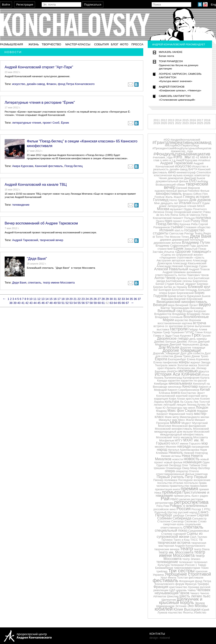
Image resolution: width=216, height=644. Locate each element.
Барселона (200, 281)
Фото (124, 44)
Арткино (182, 278)
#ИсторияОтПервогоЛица (182, 145)
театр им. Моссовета (176, 552)
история (202, 197)
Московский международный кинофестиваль (185, 433)
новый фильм (173, 462)
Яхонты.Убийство (194, 612)
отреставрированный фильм (175, 474)
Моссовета (200, 437)
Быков (206, 296)
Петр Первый (196, 477)
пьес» (195, 496)
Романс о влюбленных (188, 506)
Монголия (165, 426)
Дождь (204, 344)
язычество (175, 612)
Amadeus (204, 160)
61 (103, 303)
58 (91, 303)
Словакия (190, 227)
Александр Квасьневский (189, 263)
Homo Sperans (179, 200)
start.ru (179, 230)
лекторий (169, 405)
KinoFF (197, 203)
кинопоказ (175, 387)
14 (47, 299)
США (193, 537)
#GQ (167, 140)
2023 (186, 123)
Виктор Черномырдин (175, 308)
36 (135, 299)
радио (204, 496)
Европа (161, 359)
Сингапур (177, 521)
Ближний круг (199, 287)
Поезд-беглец (73, 166)
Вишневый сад (170, 311)
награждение (200, 447)
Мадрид (161, 411)
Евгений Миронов (188, 188)
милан (205, 417)
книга (175, 393)
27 (99, 299)
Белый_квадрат (186, 284)
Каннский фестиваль (49, 166)
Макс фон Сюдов (182, 410)
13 (43, 299)
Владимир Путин (196, 242)
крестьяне (193, 399)
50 (59, 303)
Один (206, 462)
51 (63, 303)
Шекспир (173, 596)
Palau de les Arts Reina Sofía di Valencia (183, 213)
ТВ (201, 540)
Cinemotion (204, 172)
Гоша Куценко (182, 336)
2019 (157, 123)
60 (99, 303)
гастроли (179, 329)
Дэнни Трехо (183, 356)
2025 (200, 123)
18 (63, 299)
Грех (196, 335)
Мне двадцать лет (166, 203)
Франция (161, 587)
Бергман (202, 284)
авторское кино (182, 260)
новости (178, 459)
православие (199, 486)
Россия (184, 509)
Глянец (189, 197)
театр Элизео (191, 559)
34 (127, 299)
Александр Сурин (195, 266)
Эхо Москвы (197, 606)
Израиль (170, 368)
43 (31, 303)
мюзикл (160, 447)
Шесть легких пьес (195, 596)
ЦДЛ (172, 590)
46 (43, 303)
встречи (189, 326)
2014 (178, 120)
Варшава (167, 299)
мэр (205, 443)
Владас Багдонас (195, 311)
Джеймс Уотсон (187, 342)
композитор (202, 175)
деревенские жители (167, 243)
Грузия (206, 336)
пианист (178, 218)
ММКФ (175, 423)
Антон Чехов (165, 278)
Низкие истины (171, 456)
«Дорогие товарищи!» (193, 251)
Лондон (202, 407)
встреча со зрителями (168, 326)
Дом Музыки (169, 347)
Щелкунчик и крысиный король (181, 601)
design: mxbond (160, 638)
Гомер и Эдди (162, 336)
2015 (186, 120)
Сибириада (182, 518)
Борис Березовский (181, 293)
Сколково (191, 521)
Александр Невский (170, 266)
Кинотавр (190, 386)
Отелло (194, 471)
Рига (160, 506)
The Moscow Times (177, 237)
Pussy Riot (199, 221)
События (101, 44)
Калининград (173, 378)
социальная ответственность (181, 526)
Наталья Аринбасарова (183, 450)
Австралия (164, 260)
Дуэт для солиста (192, 353)
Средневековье (199, 531)
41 (23, 303)
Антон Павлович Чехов (193, 275)
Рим (166, 506)
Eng (213, 5)
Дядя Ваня (19, 283)
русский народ (188, 512)
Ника (186, 456)
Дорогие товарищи (193, 348)
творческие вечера (167, 549)
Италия (185, 203)
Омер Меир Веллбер (196, 468)
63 (111, 303)
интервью (188, 371)
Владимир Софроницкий (172, 246)
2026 (207, 123)
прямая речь (182, 496)
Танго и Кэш (182, 540)
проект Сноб (51, 123)
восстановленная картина (175, 323)
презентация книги (167, 489)
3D (193, 157)
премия (189, 489)
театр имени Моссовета (59, 283)
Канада (162, 380)
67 (127, 303)
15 (51, 299)
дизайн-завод (36, 84)
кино (172, 172)
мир (175, 420)
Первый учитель (170, 477)
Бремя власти (177, 296)
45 (39, 303)
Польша (189, 218)
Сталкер (167, 534)
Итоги (205, 375)
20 (71, 299)
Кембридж (161, 384)
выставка (163, 329)
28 (103, 299)
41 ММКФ (202, 157)
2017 (200, 120)
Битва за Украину (176, 287)
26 (95, 299)
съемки (177, 227)
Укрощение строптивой (188, 574)
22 (79, 299)
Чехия (163, 178)
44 (35, 303)
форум (180, 584)
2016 (193, 120)
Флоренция (187, 581)
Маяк (168, 417)
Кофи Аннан (177, 399)
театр (187, 548)
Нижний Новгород (196, 453)
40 (19, 303)
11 (35, 299)
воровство (182, 320)
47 (47, 303)
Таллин (202, 537)
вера (171, 305)
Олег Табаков (191, 465)
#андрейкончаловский (185, 140)
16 (55, 299)
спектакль (35, 283)
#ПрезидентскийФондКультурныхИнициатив (182, 148)
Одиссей (162, 465)
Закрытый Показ (195, 249)
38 (11, 303)
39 (15, 303)
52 (67, 303)
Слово (202, 521)
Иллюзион (184, 368)
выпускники (203, 326)
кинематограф (186, 172)
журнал (195, 362)
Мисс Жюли (186, 420)
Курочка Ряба (189, 224)
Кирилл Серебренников (184, 390)
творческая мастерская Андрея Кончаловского (182, 544)
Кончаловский (166, 396)
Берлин (158, 287)
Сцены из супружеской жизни (180, 535)
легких (158, 405)
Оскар (169, 212)
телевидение (21, 205)
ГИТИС (189, 332)
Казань (159, 378)
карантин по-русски (194, 380)
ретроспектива (191, 502)
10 (31, 299)
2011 (157, 120)
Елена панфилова (166, 362)
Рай (165, 498)
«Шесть (199, 258)
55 (79, 303)
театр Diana (202, 549)
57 (87, 303)
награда (184, 446)
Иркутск (204, 371)
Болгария (165, 290)
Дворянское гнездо (173, 338)
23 (83, 299)
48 (51, 303)
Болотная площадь (185, 290)
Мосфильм (167, 440)
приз (168, 221)
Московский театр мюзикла (174, 437)
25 (91, 299)
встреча (199, 323)
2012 (164, 120)
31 (115, 299)
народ (162, 449)
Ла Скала (186, 402)
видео (205, 305)
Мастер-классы (78, 44)
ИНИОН (172, 371)
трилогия (201, 571)
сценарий (180, 534)
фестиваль (165, 580)
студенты (161, 233)
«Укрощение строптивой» (177, 258)
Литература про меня (181, 408)
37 (139, 299)
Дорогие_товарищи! (166, 353)
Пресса (137, 44)
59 (95, 303)
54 (75, 303)
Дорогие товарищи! (182, 350)
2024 (193, 123)
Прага (160, 221)
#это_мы (182, 157)
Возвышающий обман (170, 185)
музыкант (176, 209)
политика (203, 218)
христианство (178, 587)
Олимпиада (173, 468)
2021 (171, 123)
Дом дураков (200, 200)
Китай (205, 389)
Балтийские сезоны (179, 281)
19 (67, 299)
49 (55, 303)
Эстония (181, 606)
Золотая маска (187, 365)
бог (156, 290)
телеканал (186, 562)
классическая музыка (168, 175)
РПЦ (207, 509)
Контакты (157, 634)
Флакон (51, 84)
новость (191, 459)
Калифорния (191, 378)
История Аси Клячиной (178, 374)
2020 (164, 123)
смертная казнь (174, 524)
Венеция (160, 305)
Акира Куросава (23, 166)
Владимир (179, 314)
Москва (163, 209)
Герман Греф (161, 332)
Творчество (51, 44)
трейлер (162, 571)
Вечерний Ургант (187, 305)
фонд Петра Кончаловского (76, 84)
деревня (165, 240)
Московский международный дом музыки (182, 430)
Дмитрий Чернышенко (184, 344)
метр (176, 417)
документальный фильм (172, 181)
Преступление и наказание (182, 494)
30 (111, 299)
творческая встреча (174, 542)
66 (123, 303)
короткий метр (198, 396)
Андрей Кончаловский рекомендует (179, 44)
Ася (190, 278)
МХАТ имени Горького (186, 444)
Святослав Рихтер (182, 233)
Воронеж (195, 320)
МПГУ (179, 440)
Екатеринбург (177, 359)
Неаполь (176, 452)
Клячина (165, 393)
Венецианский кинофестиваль (182, 302)
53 (71, 303)
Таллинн (167, 540)
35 (131, 299)
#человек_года (163, 157)
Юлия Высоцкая (187, 609)
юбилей (164, 609)
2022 (178, 123)
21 (75, 299)
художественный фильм (171, 191)
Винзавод (197, 308)
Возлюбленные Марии (186, 318)
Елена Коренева (198, 359)
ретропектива (164, 503)
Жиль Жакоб (174, 197)
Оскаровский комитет (188, 212)
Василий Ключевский (188, 299)
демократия (176, 178)
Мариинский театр (181, 414)
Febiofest (193, 191)
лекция (181, 405)
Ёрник (65, 123)
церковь (182, 590)
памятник (201, 474)
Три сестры (181, 571)
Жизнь (34, 44)
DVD (193, 181)
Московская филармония (189, 426)
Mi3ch (201, 206)
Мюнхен (171, 447)
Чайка (192, 590)
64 (115, 303)
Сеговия (190, 515)
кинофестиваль (169, 194)
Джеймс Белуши (165, 342)
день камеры (198, 339)
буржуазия (194, 296)
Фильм (205, 191)
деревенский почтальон (188, 240)
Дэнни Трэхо (200, 356)
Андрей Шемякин (174, 272)
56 (83, 303)
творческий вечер (51, 240)
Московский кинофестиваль (174, 429)
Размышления (12, 44)
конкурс (189, 175)
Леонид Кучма (196, 405)
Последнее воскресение (194, 480)
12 (39, 299)
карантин (174, 380)
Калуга (205, 378)
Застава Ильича (163, 252)
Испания (167, 230)
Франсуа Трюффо (197, 584)
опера (170, 471)
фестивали (196, 578)
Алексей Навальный (171, 269)
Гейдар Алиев (198, 329)
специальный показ (171, 530)
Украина (158, 575)
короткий (182, 396)
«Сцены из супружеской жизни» (182, 255)
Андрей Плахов (199, 269)
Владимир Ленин (198, 314)
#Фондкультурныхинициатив (182, 154)
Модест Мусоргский (194, 423)
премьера (172, 492)
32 (119, 299)
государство (194, 230)
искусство (19, 84)
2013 (171, 120)
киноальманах (181, 383)
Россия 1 (197, 509)
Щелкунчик (169, 600)
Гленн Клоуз (203, 332)
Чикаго (195, 593)
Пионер (158, 480)
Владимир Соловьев (169, 317)
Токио (205, 568)
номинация (192, 462)
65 (119, 303)
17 (59, 299)
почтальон (191, 483)
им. (194, 368)
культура (172, 401)
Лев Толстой (202, 402)
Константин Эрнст (193, 393)
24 (87, 299)
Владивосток (163, 314)
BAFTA (193, 169)
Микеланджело (190, 417)
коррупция (161, 399)
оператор (182, 471)
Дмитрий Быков (194, 178)
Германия (177, 332)
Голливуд (161, 200)
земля (172, 365)
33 (123, 299)
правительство (179, 486)
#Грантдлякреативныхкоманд (182, 142)
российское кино (165, 509)
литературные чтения (27, 123)
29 (107, 299)
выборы (203, 181)
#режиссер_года (182, 151)
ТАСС (194, 540)
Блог (115, 44)
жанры (184, 362)
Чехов (184, 593)
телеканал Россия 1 (184, 565)
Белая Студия (165, 284)
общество (204, 227)
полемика (171, 480)
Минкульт (165, 420)
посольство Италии (170, 483)
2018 (207, 120)
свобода (179, 515)
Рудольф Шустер (166, 512)
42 (27, 303)
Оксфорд (175, 465)
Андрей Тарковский (25, 240)
